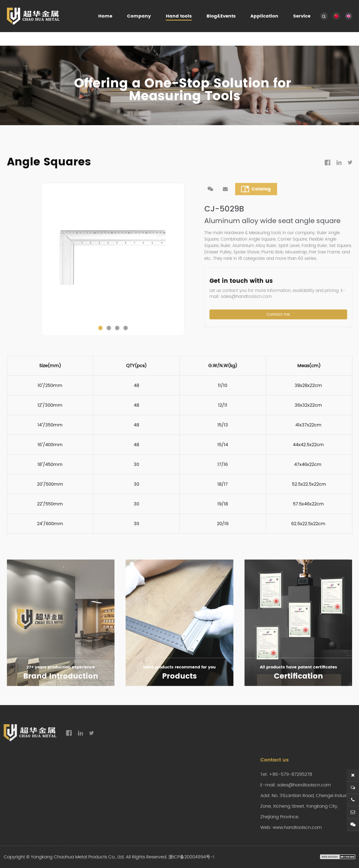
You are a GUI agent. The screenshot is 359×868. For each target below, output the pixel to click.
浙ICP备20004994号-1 (191, 857)
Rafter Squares (19, 815)
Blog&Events (221, 16)
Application (264, 16)
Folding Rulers (114, 804)
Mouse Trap (16, 847)
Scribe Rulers (17, 825)
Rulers (106, 815)
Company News (221, 794)
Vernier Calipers (21, 836)
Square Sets (64, 804)
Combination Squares (123, 794)
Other (57, 847)
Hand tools (179, 16)
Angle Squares (69, 141)
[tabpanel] (113, 274)
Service (302, 16)
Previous (44, 274)
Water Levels (113, 836)
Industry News (219, 815)
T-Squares (15, 804)
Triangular (62, 815)
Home (105, 16)
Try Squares (64, 794)
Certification (161, 815)
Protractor (110, 825)
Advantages (161, 804)
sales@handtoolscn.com (304, 804)
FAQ (152, 825)
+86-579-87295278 (291, 794)
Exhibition (214, 804)
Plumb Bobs (64, 836)
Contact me (278, 333)
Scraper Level (66, 825)
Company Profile (166, 794)
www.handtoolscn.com (297, 847)
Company (139, 16)
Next (182, 274)
